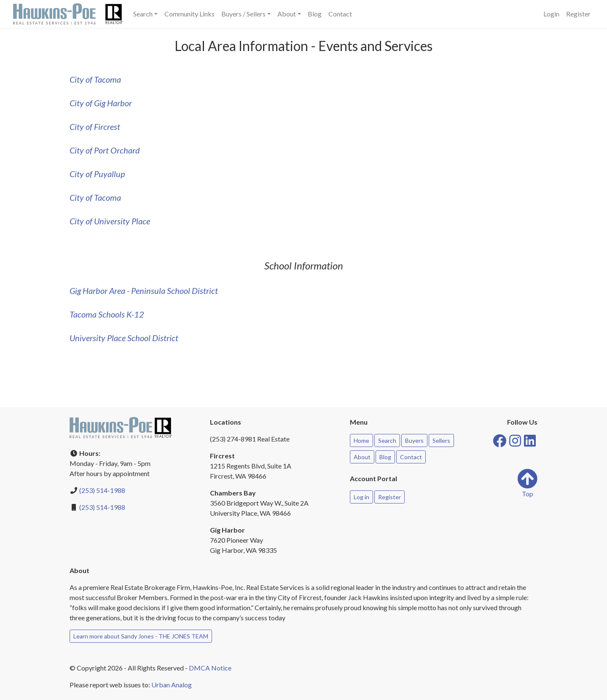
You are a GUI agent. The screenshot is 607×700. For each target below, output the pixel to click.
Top (527, 483)
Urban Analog (172, 685)
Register (578, 14)
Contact (340, 14)
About (362, 457)
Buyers (414, 440)
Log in (361, 497)
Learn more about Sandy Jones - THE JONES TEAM (141, 636)
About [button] (287, 14)
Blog (315, 14)
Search (387, 440)
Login (551, 14)
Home (361, 440)
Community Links (189, 14)
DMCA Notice (210, 668)
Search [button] (143, 14)
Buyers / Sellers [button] (243, 14)
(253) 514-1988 (102, 490)
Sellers (441, 440)
